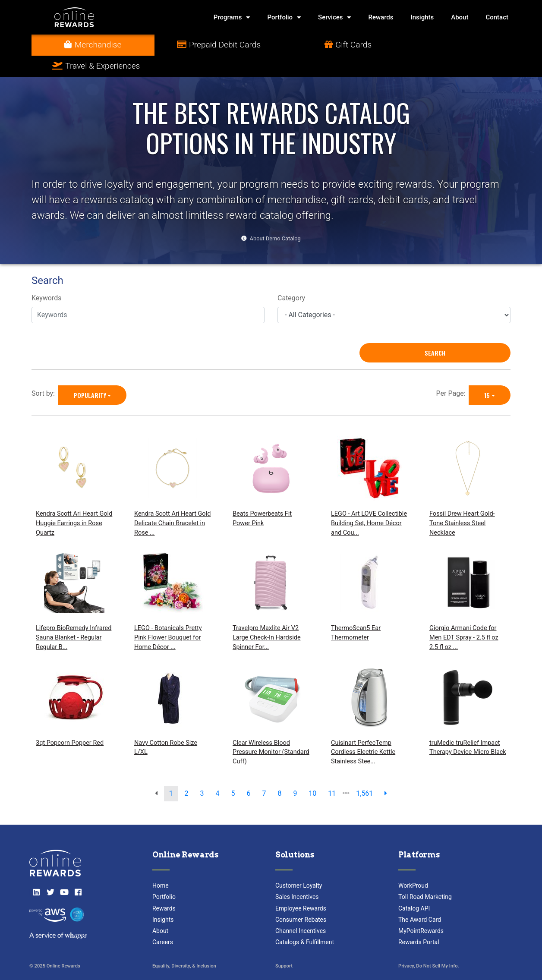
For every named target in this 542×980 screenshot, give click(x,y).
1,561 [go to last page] (364, 772)
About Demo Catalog (275, 217)
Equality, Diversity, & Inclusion (184, 945)
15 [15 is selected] (487, 374)
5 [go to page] (233, 772)
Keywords (47, 277)
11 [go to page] (332, 772)
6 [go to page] (248, 772)
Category (291, 277)
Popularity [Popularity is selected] (90, 374)
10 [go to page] (312, 772)
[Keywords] (148, 294)
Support (284, 945)
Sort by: (45, 372)
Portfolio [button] (284, 17)
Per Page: (453, 372)
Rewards (381, 17)
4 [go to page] (218, 772)
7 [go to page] (264, 772)
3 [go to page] (202, 772)
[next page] (386, 772)
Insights (422, 17)
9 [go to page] (295, 772)
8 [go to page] (279, 772)
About (460, 17)
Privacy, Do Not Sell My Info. (429, 945)
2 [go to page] (187, 772)
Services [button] (334, 17)
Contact (497, 17)
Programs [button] (232, 17)
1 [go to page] (171, 772)
